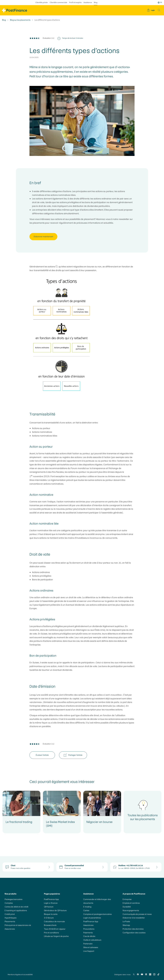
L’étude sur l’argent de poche (56, 936)
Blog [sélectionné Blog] (96, 3)
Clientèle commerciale (58, 3)
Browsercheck (50, 925)
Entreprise (127, 899)
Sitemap (126, 925)
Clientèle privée (42, 3)
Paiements (88, 933)
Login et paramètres (92, 918)
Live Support (89, 951)
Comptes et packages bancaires (97, 914)
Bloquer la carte (51, 914)
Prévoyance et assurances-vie (18, 925)
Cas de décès (89, 936)
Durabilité (127, 907)
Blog (4, 20)
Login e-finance (51, 903)
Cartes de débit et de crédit (16, 907)
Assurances (10, 929)
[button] (159, 10)
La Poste (126, 921)
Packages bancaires (13, 899)
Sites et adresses (91, 947)
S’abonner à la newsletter (134, 918)
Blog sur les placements (20, 20)
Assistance (88, 3)
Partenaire (88, 944)
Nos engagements (131, 910)
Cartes (86, 910)
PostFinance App (51, 899)
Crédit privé (10, 914)
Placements (10, 921)
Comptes (9, 903)
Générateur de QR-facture (55, 910)
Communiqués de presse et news (137, 914)
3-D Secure (49, 918)
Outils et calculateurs (92, 940)
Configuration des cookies (134, 933)
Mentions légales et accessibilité (20, 975)
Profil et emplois (75, 3)
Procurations (89, 929)
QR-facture (49, 907)
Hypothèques (11, 918)
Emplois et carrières (131, 903)
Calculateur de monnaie (54, 921)
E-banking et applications (16, 910)
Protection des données (133, 929)
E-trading (87, 907)
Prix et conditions (51, 933)
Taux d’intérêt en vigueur (55, 929)
